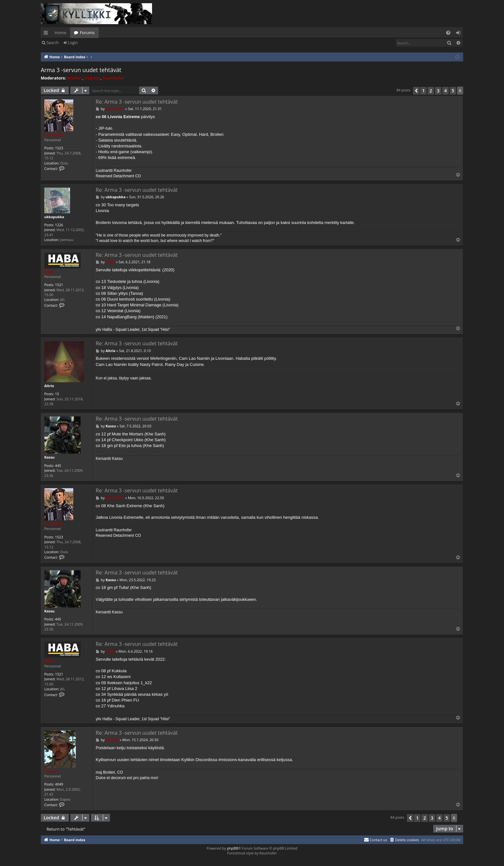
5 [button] (453, 91)
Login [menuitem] (459, 34)
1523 (59, 148)
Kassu (50, 457)
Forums (87, 33)
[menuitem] (448, 33)
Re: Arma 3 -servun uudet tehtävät (137, 102)
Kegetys (93, 78)
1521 (59, 285)
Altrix (49, 386)
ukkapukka (54, 217)
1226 (59, 225)
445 (58, 466)
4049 (59, 784)
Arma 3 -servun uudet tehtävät (81, 70)
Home (61, 33)
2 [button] (431, 91)
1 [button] (423, 91)
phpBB (232, 848)
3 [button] (438, 91)
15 (57, 394)
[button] (416, 91)
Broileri (75, 78)
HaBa (49, 272)
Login (73, 43)
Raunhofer (113, 78)
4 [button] (446, 91)
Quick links (47, 34)
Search (53, 43)
